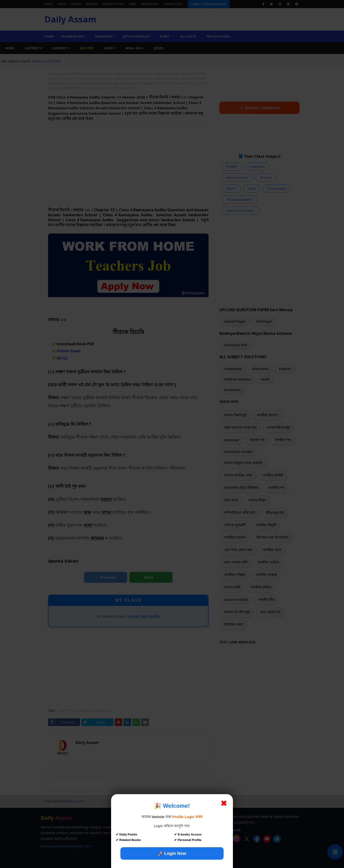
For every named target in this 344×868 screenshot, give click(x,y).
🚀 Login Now (172, 853)
